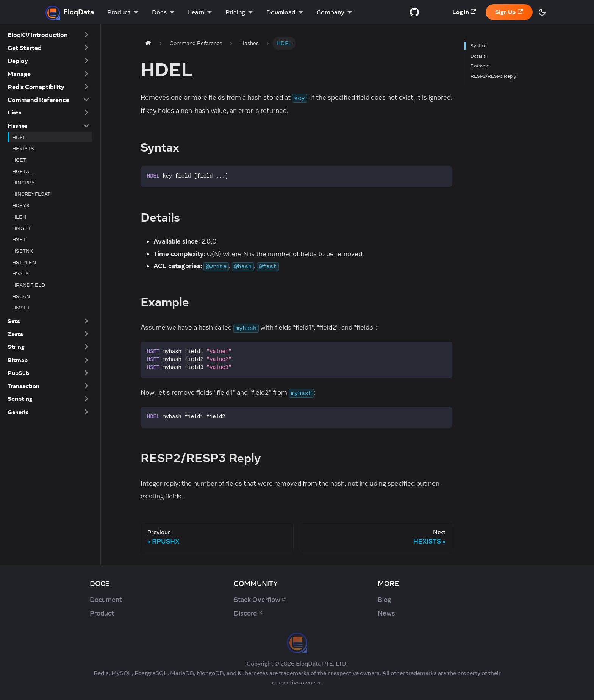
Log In (464, 12)
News (386, 613)
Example (480, 66)
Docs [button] (159, 12)
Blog (384, 600)
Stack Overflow (260, 600)
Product (102, 613)
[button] (48, 35)
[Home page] (148, 43)
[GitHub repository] (414, 12)
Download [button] (281, 12)
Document (106, 600)
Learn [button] (196, 12)
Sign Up (509, 12)
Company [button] (331, 12)
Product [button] (119, 12)
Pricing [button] (235, 12)
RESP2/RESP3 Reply (493, 76)
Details (478, 56)
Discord (248, 613)
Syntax (478, 46)
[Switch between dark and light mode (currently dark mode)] (542, 12)
